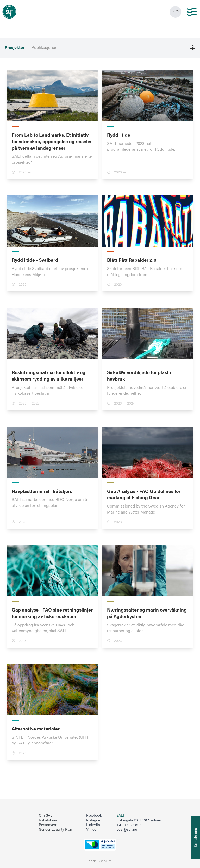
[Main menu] (192, 12)
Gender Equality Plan (55, 829)
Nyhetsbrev (48, 820)
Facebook (94, 815)
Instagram (94, 820)
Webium (105, 861)
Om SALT (46, 815)
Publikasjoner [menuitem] (44, 47)
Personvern (48, 825)
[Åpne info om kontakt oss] (195, 838)
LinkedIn (93, 825)
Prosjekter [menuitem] (15, 47)
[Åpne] (193, 48)
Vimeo (91, 829)
